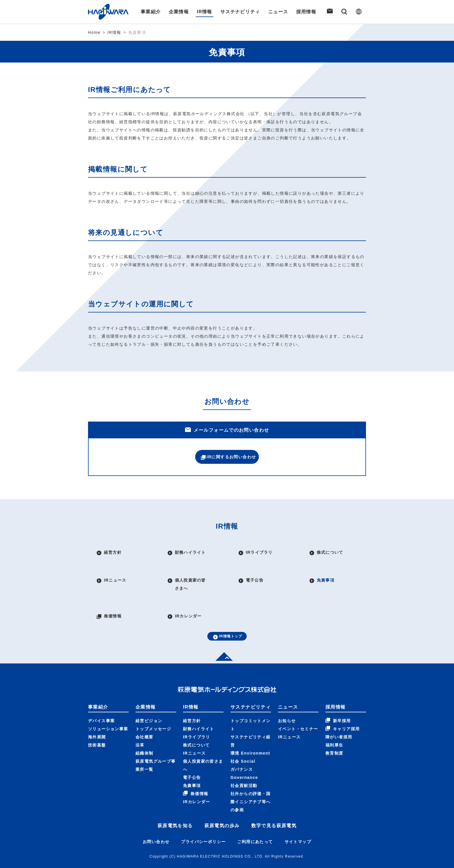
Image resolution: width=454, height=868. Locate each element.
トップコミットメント (251, 711)
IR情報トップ (227, 621)
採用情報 (307, 12)
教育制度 (334, 740)
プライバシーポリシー (203, 828)
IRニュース (194, 740)
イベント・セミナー (298, 715)
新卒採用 (338, 707)
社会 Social (243, 748)
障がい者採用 (339, 723)
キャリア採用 (343, 715)
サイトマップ (298, 828)
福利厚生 (334, 731)
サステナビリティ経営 (251, 727)
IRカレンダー (197, 788)
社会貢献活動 (244, 772)
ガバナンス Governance (244, 760)
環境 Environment (250, 740)
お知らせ (287, 707)
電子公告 (192, 764)
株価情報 (196, 780)
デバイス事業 (101, 707)
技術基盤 (97, 731)
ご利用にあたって (255, 828)
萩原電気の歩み (222, 812)
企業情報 (178, 12)
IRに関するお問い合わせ (227, 459)
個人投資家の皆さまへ (203, 752)
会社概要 (144, 723)
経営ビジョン (149, 707)
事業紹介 (150, 12)
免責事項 (192, 772)
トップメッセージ (153, 715)
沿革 (140, 731)
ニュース (279, 12)
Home (94, 32)
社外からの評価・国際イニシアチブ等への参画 (251, 788)
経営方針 (192, 707)
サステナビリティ (240, 12)
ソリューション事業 (108, 715)
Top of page (222, 643)
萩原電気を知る (175, 812)
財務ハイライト (199, 715)
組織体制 (144, 740)
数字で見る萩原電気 (274, 812)
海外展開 (97, 723)
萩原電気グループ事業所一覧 (156, 752)
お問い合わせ (156, 828)
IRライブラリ (197, 723)
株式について (196, 731)
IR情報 (204, 12)
